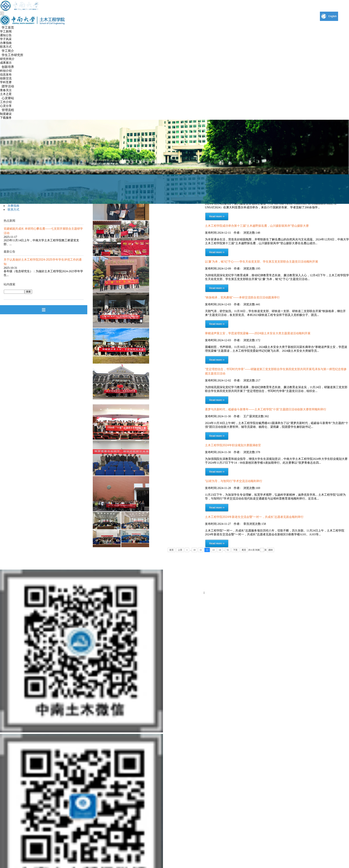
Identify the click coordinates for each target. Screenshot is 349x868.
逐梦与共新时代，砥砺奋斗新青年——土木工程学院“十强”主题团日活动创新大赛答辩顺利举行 (266, 409)
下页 (235, 550)
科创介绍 (6, 71)
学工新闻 (6, 31)
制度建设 (6, 114)
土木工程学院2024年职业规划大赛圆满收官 (233, 445)
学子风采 (6, 39)
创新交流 (6, 78)
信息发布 (6, 75)
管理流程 (8, 110)
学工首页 (8, 28)
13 (214, 550)
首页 (171, 550)
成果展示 (6, 63)
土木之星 (6, 94)
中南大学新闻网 (216, 587)
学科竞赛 (6, 82)
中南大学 (213, 566)
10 (194, 550)
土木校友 (300, 588)
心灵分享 (6, 106)
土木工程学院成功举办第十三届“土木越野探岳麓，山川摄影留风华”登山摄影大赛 (257, 226)
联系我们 (300, 566)
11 (201, 550)
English (212, 580)
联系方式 (6, 47)
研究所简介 (7, 59)
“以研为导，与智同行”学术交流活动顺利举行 (234, 481)
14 (220, 550)
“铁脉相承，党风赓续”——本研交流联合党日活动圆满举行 (242, 297)
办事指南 (6, 43)
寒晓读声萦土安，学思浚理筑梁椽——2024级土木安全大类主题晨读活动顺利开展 (258, 333)
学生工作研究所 (13, 55)
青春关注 (6, 90)
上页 (180, 550)
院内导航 (300, 580)
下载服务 (6, 118)
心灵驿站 (8, 98)
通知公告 (6, 35)
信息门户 (300, 573)
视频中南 (213, 573)
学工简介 (8, 51)
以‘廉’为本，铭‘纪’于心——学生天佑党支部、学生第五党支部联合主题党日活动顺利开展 (262, 262)
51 (228, 550)
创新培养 (8, 67)
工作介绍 (6, 102)
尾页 (244, 550)
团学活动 (8, 86)
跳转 (271, 550)
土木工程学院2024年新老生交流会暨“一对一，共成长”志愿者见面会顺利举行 (254, 517)
